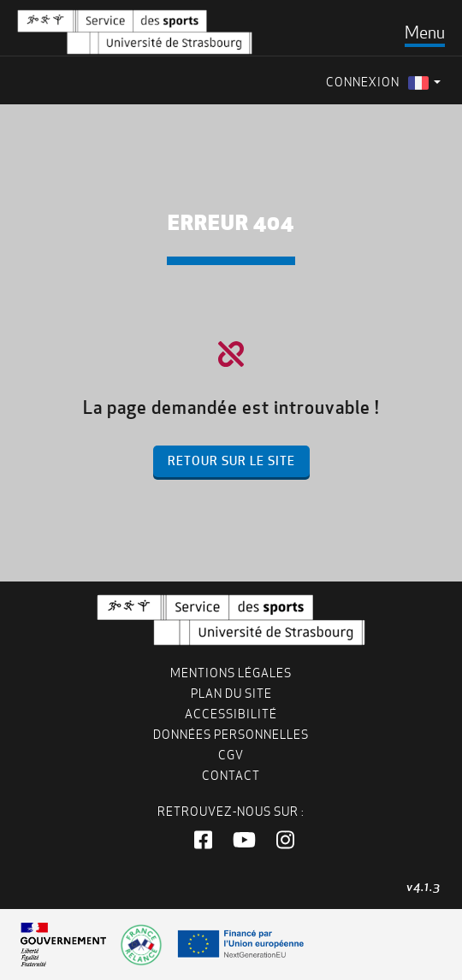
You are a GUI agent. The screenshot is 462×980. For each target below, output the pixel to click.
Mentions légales (231, 673)
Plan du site (231, 694)
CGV (231, 755)
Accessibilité (231, 714)
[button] (203, 841)
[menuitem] (424, 83)
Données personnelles (231, 735)
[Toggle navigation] (425, 32)
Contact (231, 776)
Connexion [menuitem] (363, 82)
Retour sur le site (231, 461)
